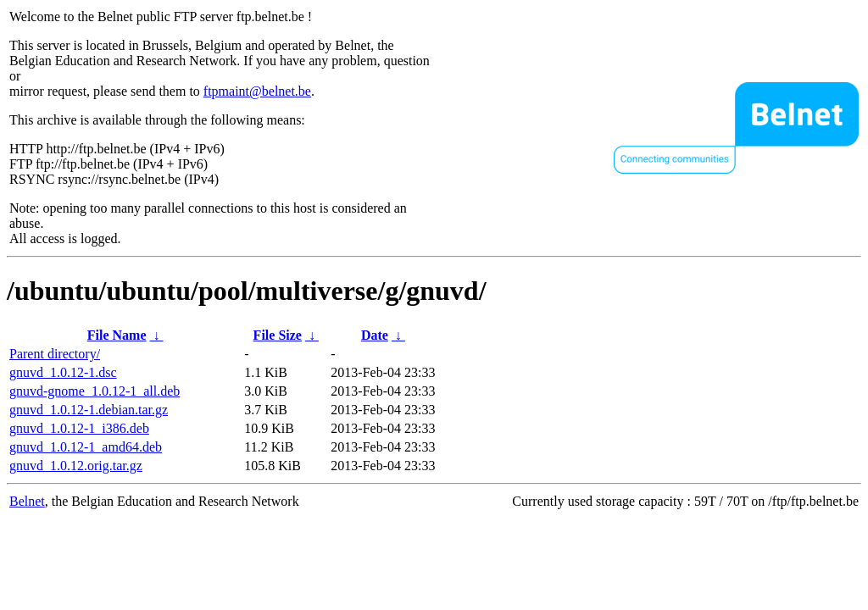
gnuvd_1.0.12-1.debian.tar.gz (89, 410)
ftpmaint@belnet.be (257, 91)
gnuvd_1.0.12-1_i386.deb (79, 428)
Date (375, 335)
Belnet (27, 501)
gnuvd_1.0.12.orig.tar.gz (76, 466)
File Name (117, 335)
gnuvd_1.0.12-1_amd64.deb (86, 447)
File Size (278, 335)
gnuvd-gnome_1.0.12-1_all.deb (95, 391)
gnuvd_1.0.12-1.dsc (63, 372)
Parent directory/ (55, 354)
